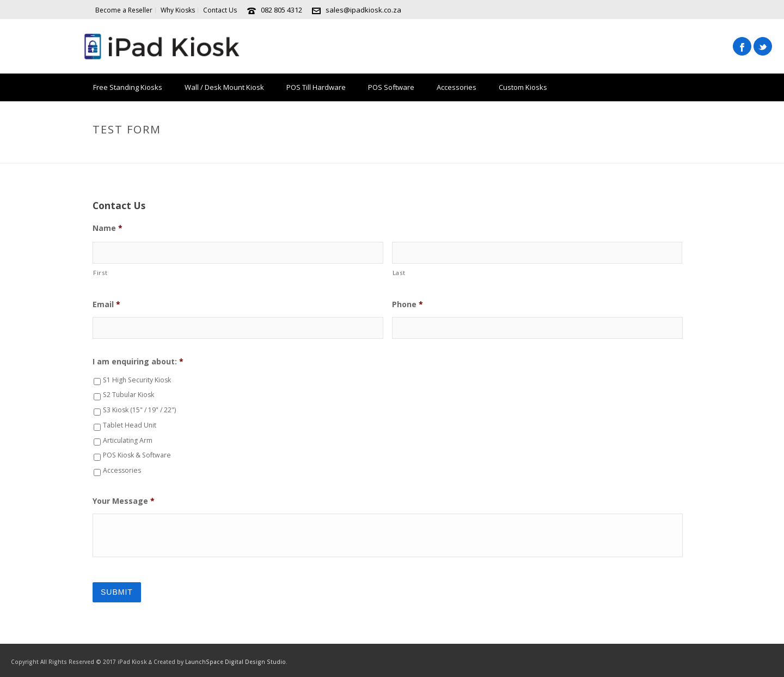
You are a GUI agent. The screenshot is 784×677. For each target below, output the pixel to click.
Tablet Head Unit (130, 425)
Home (630, 153)
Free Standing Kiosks (128, 87)
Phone (408, 304)
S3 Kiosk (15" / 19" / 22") (139, 410)
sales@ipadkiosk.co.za (363, 10)
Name (108, 228)
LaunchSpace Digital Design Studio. (236, 662)
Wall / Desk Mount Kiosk (224, 87)
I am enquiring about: (138, 362)
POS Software (391, 87)
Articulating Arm (128, 440)
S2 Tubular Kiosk (128, 395)
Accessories (457, 87)
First (100, 273)
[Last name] (537, 253)
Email (106, 304)
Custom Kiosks (523, 87)
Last (399, 273)
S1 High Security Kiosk (137, 380)
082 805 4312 (281, 10)
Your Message (124, 501)
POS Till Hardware (316, 87)
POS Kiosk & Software (137, 455)
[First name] (238, 253)
